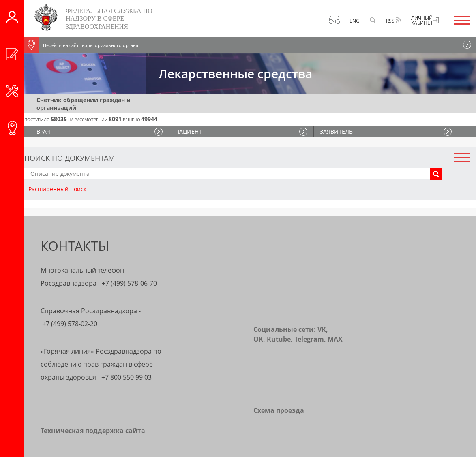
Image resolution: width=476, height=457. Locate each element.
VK (322, 329)
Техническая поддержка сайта (93, 431)
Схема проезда (279, 410)
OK (258, 339)
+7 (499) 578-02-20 (70, 324)
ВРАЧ (43, 131)
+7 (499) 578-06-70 (129, 283)
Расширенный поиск (57, 189)
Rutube (279, 339)
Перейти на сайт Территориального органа (81, 45)
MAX (335, 339)
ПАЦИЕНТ (189, 131)
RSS (394, 21)
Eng (355, 21)
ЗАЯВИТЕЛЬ (336, 131)
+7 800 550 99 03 (127, 377)
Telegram (309, 339)
